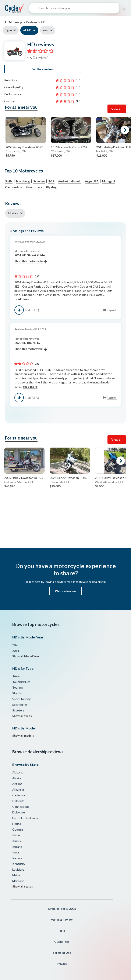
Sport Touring (22, 699)
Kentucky (19, 864)
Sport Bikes (20, 705)
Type (8, 30)
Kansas (17, 858)
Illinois (17, 841)
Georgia (18, 829)
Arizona (17, 784)
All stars (13, 213)
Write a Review (66, 591)
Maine (16, 875)
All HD (27, 30)
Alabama (18, 772)
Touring (17, 687)
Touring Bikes (21, 682)
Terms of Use (62, 953)
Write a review (43, 69)
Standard (18, 693)
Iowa (16, 852)
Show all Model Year (26, 656)
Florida (17, 824)
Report (112, 310)
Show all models (23, 736)
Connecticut (21, 807)
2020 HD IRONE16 (31, 346)
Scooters (18, 710)
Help (62, 931)
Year (46, 30)
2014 (16, 651)
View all (117, 109)
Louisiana (18, 869)
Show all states (23, 886)
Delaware (19, 812)
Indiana (17, 847)
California (19, 795)
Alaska (17, 778)
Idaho (16, 835)
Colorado (18, 801)
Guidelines (62, 942)
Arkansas (18, 789)
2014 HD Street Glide (31, 258)
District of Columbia (25, 818)
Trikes (16, 676)
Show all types (22, 716)
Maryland (18, 881)
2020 (16, 645)
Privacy (62, 964)
